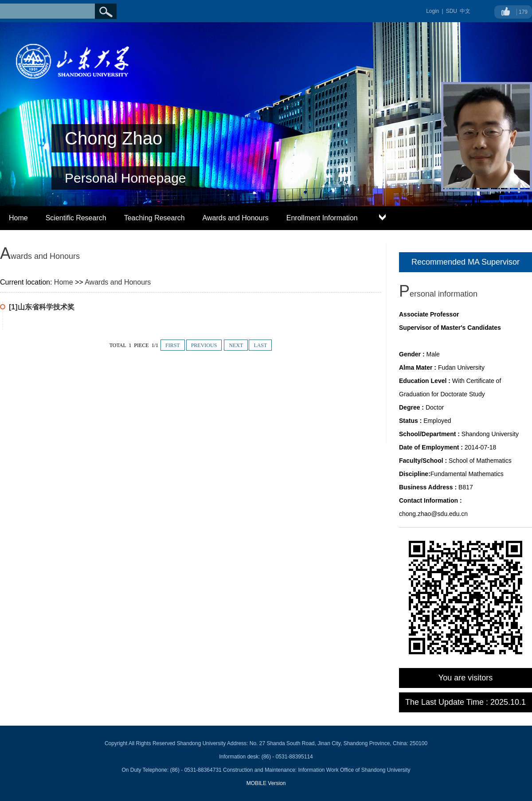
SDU (452, 11)
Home (18, 218)
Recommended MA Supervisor (465, 262)
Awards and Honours (236, 218)
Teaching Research (155, 218)
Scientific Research (76, 218)
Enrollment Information (322, 218)
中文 (465, 11)
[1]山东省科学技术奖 (42, 307)
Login (432, 11)
